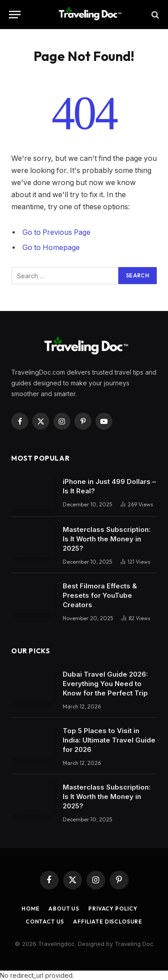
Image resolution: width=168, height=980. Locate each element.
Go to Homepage (51, 248)
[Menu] (15, 15)
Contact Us (45, 922)
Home (30, 909)
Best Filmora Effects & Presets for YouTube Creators (100, 595)
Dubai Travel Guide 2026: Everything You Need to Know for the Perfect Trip (105, 684)
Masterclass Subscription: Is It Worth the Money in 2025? (107, 539)
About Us (64, 909)
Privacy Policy (113, 909)
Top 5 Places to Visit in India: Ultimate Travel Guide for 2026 (109, 740)
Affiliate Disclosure (108, 922)
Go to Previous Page (56, 232)
